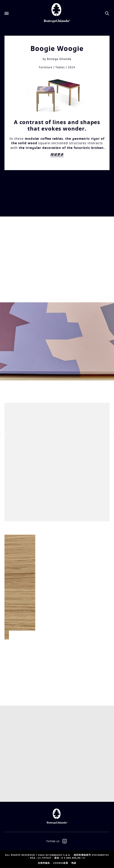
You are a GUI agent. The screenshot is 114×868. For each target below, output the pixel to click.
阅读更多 (57, 156)
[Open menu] (7, 13)
